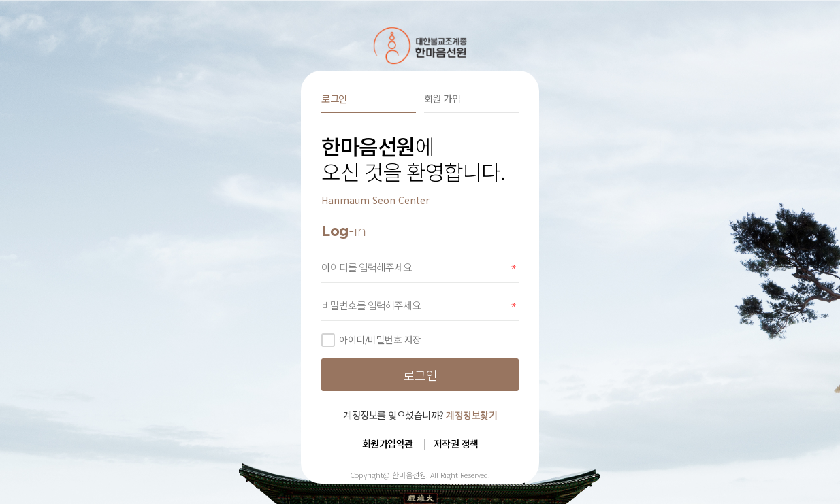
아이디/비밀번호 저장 (371, 340)
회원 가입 (442, 98)
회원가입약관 (388, 443)
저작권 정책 (456, 443)
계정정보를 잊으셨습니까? (420, 415)
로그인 (334, 98)
